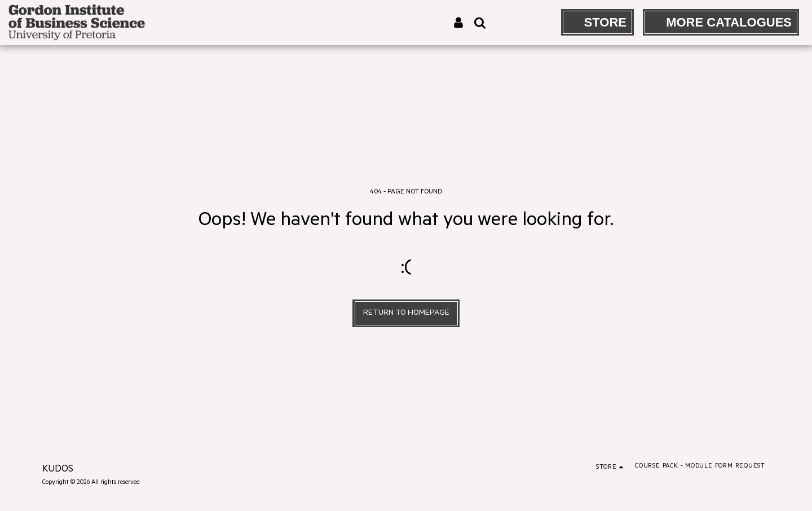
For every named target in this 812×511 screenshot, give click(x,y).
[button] (480, 23)
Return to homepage (406, 313)
